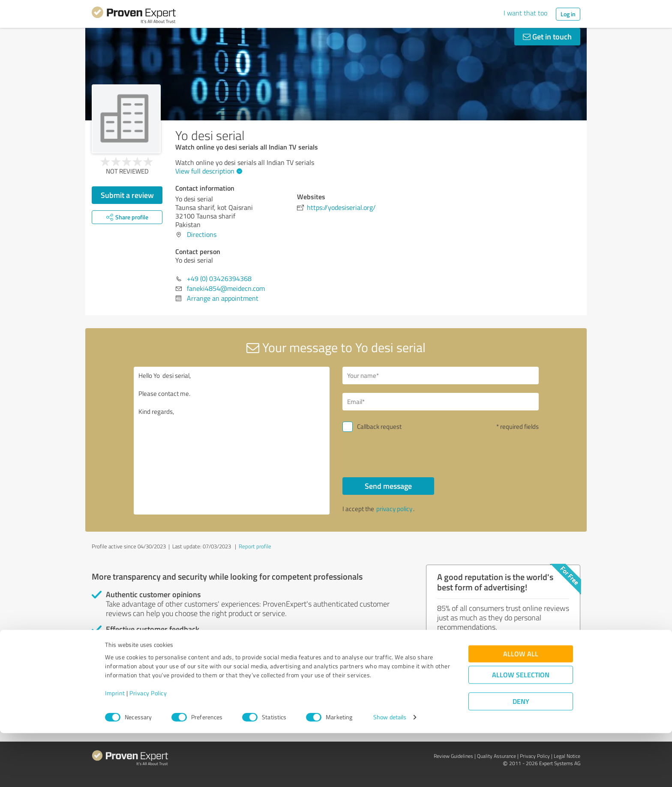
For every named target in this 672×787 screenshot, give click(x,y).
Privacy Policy (148, 747)
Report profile (255, 546)
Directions (202, 234)
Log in (568, 14)
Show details (390, 771)
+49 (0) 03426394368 (219, 278)
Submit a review (127, 195)
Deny (521, 755)
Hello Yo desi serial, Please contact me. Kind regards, (232, 441)
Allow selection (521, 729)
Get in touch (547, 36)
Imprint (115, 747)
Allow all (521, 708)
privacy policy (394, 509)
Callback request (379, 426)
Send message (388, 486)
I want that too (525, 13)
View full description (208, 171)
